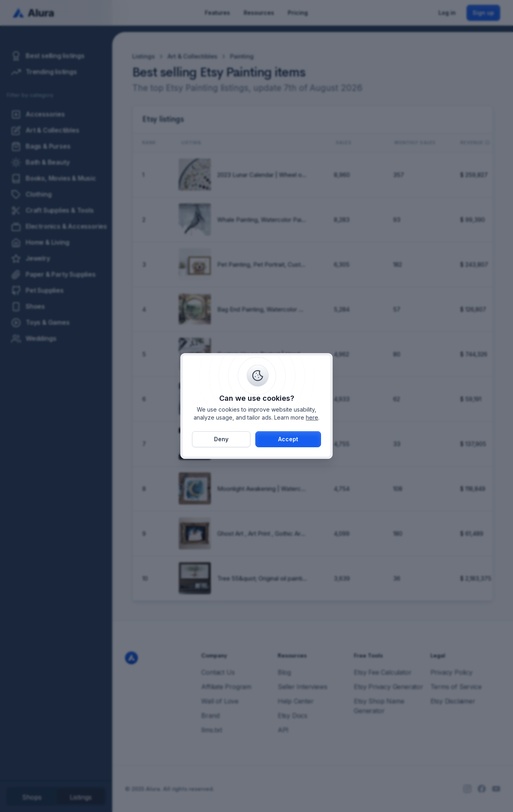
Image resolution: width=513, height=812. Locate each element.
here (312, 417)
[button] (288, 439)
